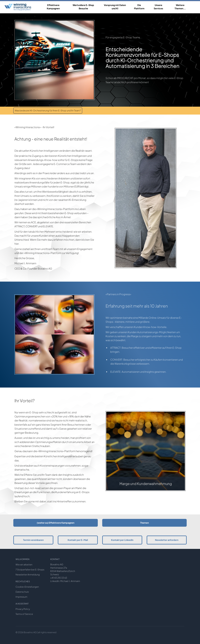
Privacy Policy (23, 609)
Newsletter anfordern (167, 540)
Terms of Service (24, 614)
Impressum (21, 597)
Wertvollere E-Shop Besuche (83, 7)
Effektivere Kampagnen (53, 7)
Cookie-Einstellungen (27, 587)
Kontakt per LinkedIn (122, 540)
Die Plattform (139, 7)
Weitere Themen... (180, 7)
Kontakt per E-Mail (78, 540)
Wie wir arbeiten (24, 565)
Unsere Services (158, 7)
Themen (144, 523)
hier (17, 244)
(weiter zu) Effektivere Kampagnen (56, 523)
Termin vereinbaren (33, 540)
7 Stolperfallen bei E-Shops (30, 570)
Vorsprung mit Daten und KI (115, 7)
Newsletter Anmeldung (28, 575)
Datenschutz (22, 592)
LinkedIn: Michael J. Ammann (65, 581)
